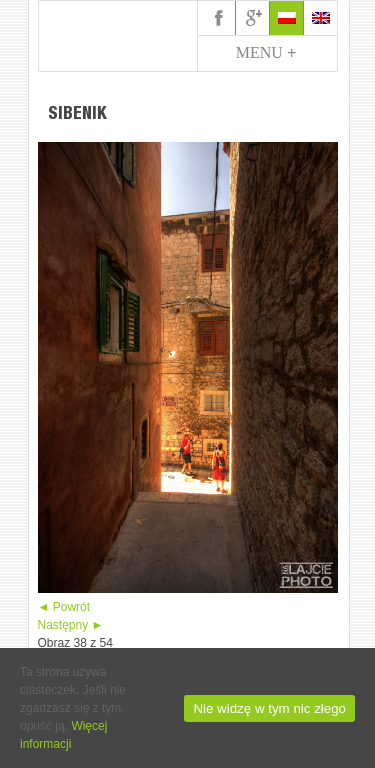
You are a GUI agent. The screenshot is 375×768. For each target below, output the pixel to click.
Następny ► (71, 625)
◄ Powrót (64, 607)
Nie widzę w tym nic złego (269, 708)
